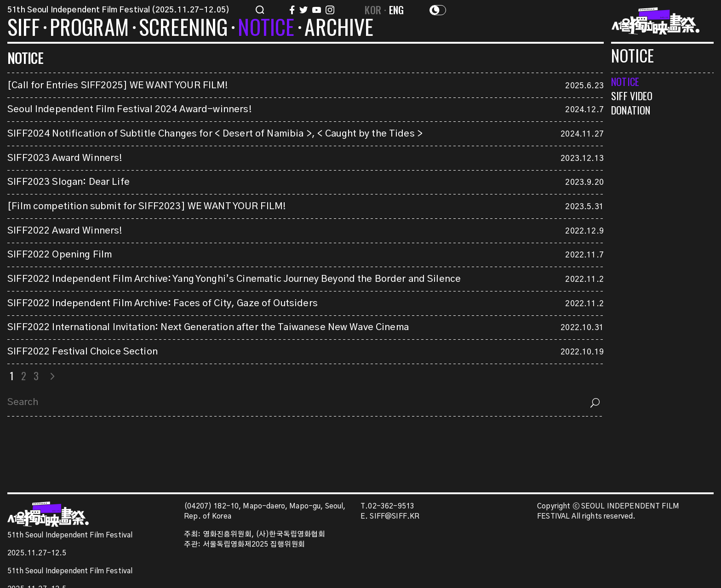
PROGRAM (89, 29)
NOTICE (266, 29)
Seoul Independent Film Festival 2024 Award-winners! (130, 109)
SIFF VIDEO (632, 95)
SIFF (23, 29)
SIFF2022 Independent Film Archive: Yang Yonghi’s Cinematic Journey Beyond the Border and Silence (234, 279)
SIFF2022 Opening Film (60, 255)
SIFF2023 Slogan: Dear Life (69, 182)
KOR (373, 10)
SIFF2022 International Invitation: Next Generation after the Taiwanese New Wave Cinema (208, 327)
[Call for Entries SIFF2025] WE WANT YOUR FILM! (118, 86)
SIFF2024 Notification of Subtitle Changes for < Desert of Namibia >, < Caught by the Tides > (215, 134)
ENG (397, 10)
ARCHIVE (339, 29)
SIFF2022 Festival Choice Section (83, 352)
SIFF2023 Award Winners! (65, 158)
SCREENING (183, 29)
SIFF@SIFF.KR (395, 517)
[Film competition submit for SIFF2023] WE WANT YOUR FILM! (147, 206)
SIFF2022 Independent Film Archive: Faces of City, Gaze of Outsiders (163, 303)
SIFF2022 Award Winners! (65, 231)
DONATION (631, 110)
